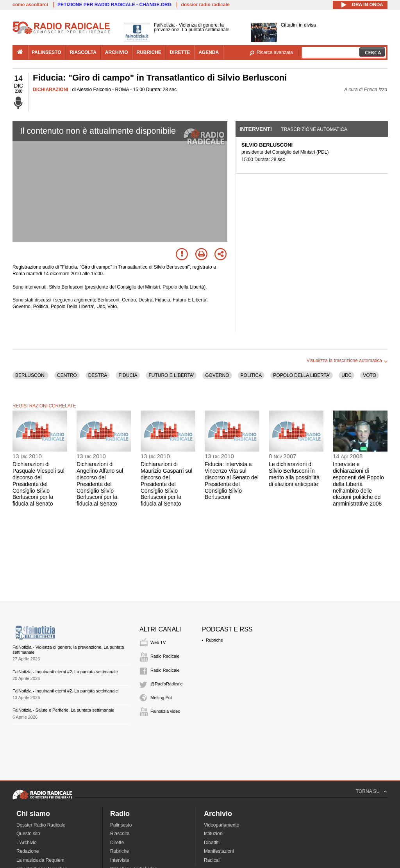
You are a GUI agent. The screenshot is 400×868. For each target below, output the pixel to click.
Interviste (120, 860)
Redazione (28, 851)
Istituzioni (214, 834)
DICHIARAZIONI (51, 90)
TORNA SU (368, 791)
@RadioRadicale (167, 684)
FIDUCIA (128, 375)
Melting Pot (161, 698)
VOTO (370, 375)
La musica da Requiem (40, 860)
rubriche (149, 52)
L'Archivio (27, 843)
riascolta (83, 52)
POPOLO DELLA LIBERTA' (302, 375)
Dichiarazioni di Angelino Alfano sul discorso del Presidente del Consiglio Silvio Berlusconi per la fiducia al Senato (100, 484)
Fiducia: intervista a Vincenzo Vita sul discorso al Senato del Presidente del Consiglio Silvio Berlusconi (232, 481)
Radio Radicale (165, 656)
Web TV (158, 642)
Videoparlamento (222, 825)
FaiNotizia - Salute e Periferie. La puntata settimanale (63, 710)
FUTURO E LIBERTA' (171, 375)
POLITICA (251, 375)
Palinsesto (121, 825)
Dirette (117, 843)
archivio (117, 52)
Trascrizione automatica (314, 129)
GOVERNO (217, 375)
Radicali (212, 860)
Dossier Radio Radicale (41, 825)
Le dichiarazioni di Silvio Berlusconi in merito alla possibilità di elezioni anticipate (294, 474)
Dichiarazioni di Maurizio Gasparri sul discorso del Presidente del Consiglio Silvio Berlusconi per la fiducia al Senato (166, 484)
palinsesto (46, 52)
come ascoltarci (30, 5)
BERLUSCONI (30, 375)
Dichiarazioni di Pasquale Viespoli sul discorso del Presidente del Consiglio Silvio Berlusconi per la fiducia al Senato (38, 484)
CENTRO (67, 375)
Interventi (256, 129)
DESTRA (98, 375)
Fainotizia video (165, 711)
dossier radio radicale (205, 5)
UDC (346, 375)
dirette (180, 52)
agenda (209, 52)
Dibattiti (212, 843)
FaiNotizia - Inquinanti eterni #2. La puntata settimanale (65, 672)
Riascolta (120, 834)
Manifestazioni (219, 851)
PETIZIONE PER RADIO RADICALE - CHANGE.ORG (114, 5)
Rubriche (214, 640)
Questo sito (28, 834)
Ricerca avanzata (275, 52)
